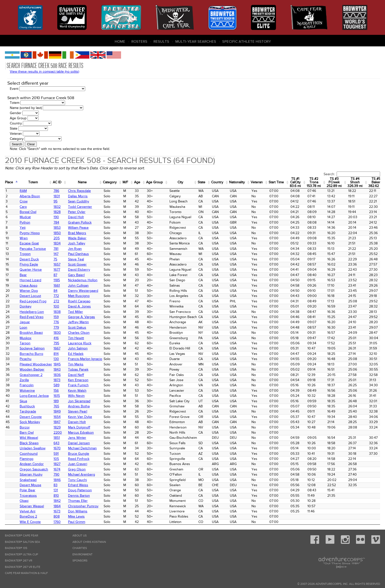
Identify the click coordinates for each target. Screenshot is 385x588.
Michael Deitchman (82, 448)
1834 (57, 243)
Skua (23, 401)
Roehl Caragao (79, 301)
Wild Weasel (29, 438)
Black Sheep (29, 443)
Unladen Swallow (33, 448)
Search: (352, 174)
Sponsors (80, 561)
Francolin (27, 385)
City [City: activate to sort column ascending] (180, 182)
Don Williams (78, 511)
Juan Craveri (78, 464)
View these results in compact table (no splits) (44, 72)
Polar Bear (27, 490)
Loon (23, 327)
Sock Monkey (30, 422)
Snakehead (28, 480)
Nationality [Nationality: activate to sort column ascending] (237, 182)
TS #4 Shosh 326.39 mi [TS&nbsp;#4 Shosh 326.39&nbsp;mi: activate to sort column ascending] (355, 182)
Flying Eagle (29, 264)
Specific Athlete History (247, 41)
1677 (57, 270)
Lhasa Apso (28, 286)
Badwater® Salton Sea (22, 542)
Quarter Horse (31, 270)
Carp (23, 207)
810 (56, 496)
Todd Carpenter (80, 207)
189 (56, 401)
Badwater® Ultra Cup (21, 555)
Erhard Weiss (78, 485)
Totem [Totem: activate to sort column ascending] (33, 182)
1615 (57, 396)
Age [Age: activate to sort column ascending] (137, 182)
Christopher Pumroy (83, 506)
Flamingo (27, 459)
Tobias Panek (78, 369)
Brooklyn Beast (31, 333)
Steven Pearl (78, 411)
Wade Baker (77, 238)
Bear (23, 275)
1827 (57, 464)
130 (56, 359)
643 (56, 443)
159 (56, 317)
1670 (57, 448)
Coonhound (29, 454)
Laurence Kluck (80, 343)
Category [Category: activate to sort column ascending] (110, 182)
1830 (57, 333)
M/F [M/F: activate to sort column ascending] (125, 182)
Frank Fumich (78, 385)
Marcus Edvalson (81, 433)
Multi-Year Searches (196, 41)
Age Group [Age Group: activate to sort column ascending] (154, 182)
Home (120, 41)
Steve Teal (76, 259)
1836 (57, 375)
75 (55, 259)
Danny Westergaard (83, 291)
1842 (57, 501)
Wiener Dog (29, 291)
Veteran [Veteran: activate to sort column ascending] (257, 182)
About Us (80, 536)
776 (56, 322)
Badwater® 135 (16, 548)
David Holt (76, 217)
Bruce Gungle (79, 454)
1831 (57, 196)
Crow (24, 201)
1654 (57, 417)
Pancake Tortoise (33, 249)
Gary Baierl (76, 275)
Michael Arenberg (82, 474)
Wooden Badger (32, 369)
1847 (57, 422)
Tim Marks (76, 364)
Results (161, 41)
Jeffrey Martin (78, 322)
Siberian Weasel (32, 506)
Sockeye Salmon (32, 348)
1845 (57, 364)
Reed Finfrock (79, 459)
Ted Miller (76, 312)
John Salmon (78, 348)
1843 (57, 369)
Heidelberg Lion (32, 312)
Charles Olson (79, 333)
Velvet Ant (27, 511)
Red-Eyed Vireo (32, 317)
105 (56, 459)
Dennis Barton (79, 496)
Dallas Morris (78, 196)
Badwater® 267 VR (19, 561)
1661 (57, 286)
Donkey (26, 306)
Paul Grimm (77, 522)
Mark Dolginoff (79, 427)
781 (56, 249)
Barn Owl (27, 433)
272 (56, 301)
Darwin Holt (77, 422)
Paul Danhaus (78, 254)
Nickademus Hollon (83, 280)
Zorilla (24, 380)
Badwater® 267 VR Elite (23, 567)
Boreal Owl (28, 212)
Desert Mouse (30, 485)
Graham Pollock (80, 222)
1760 (57, 522)
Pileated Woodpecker (36, 364)
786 (56, 191)
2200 (58, 433)
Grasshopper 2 (31, 375)
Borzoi (25, 427)
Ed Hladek (76, 354)
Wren (24, 238)
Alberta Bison (30, 196)
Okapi (24, 501)
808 (57, 516)
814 (56, 354)
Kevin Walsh (77, 391)
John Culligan (78, 286)
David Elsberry (79, 270)
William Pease (78, 228)
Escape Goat (29, 243)
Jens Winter (77, 438)
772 (56, 296)
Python (25, 222)
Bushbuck (27, 406)
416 (56, 338)
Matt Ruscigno (79, 296)
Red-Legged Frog (33, 301)
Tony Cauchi (77, 480)
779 (56, 327)
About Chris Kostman (89, 542)
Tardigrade (28, 411)
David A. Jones (79, 306)
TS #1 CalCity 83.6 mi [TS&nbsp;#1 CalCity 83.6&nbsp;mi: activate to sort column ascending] (295, 182)
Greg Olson (77, 469)
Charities (80, 548)
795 (56, 343)
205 (57, 238)
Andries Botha (79, 406)
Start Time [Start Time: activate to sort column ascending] (276, 182)
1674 (57, 469)
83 (55, 485)
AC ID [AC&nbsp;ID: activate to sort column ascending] (57, 182)
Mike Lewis (76, 516)
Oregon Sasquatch (34, 469)
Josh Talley (77, 243)
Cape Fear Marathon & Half (26, 573)
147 (56, 254)
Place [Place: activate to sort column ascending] (9, 182)
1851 (57, 438)
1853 (57, 228)
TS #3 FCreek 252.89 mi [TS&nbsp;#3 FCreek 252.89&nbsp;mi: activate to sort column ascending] (334, 182)
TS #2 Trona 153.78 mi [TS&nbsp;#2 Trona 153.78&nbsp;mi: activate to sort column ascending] (314, 182)
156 (56, 391)
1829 (57, 427)
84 (55, 291)
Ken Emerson (78, 380)
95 (55, 201)
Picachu (26, 359)
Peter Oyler (77, 212)
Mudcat (25, 217)
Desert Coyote (31, 417)
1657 (57, 264)
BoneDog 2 (28, 516)
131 (56, 490)
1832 (57, 207)
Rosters (139, 41)
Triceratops (28, 496)
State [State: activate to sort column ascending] (201, 182)
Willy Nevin (76, 396)
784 (56, 222)
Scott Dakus (77, 327)
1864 (57, 506)
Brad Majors (77, 233)
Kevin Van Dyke (80, 417)
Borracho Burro (31, 354)
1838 (57, 312)
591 (56, 454)
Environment (82, 555)
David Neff (76, 375)
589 (56, 385)
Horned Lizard (30, 280)
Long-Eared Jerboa (34, 396)
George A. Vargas (82, 317)
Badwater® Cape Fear (21, 536)
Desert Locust (30, 296)
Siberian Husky (31, 474)
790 (56, 474)
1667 (57, 348)
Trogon (25, 254)
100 (56, 306)
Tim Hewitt (76, 338)
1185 (57, 280)
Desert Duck (29, 259)
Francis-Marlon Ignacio (85, 359)
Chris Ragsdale (79, 191)
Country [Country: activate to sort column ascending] (217, 182)
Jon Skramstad (79, 401)
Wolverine (27, 391)
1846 (57, 480)
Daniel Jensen (79, 443)
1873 (57, 380)
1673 (57, 511)
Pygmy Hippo (30, 233)
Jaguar (25, 322)
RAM (23, 191)
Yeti (23, 228)
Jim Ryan (75, 249)
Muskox (26, 338)
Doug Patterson (80, 490)
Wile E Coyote (30, 522)
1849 (57, 411)
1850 (57, 233)
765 (56, 406)
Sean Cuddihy (79, 201)
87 (55, 275)
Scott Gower (77, 264)
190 (56, 217)
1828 (57, 212)
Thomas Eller (78, 501)
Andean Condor (32, 464)
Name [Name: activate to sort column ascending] (82, 182)
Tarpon (25, 343)
